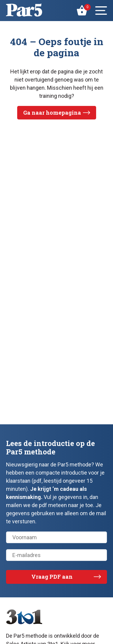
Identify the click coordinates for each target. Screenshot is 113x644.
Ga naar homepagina (52, 113)
